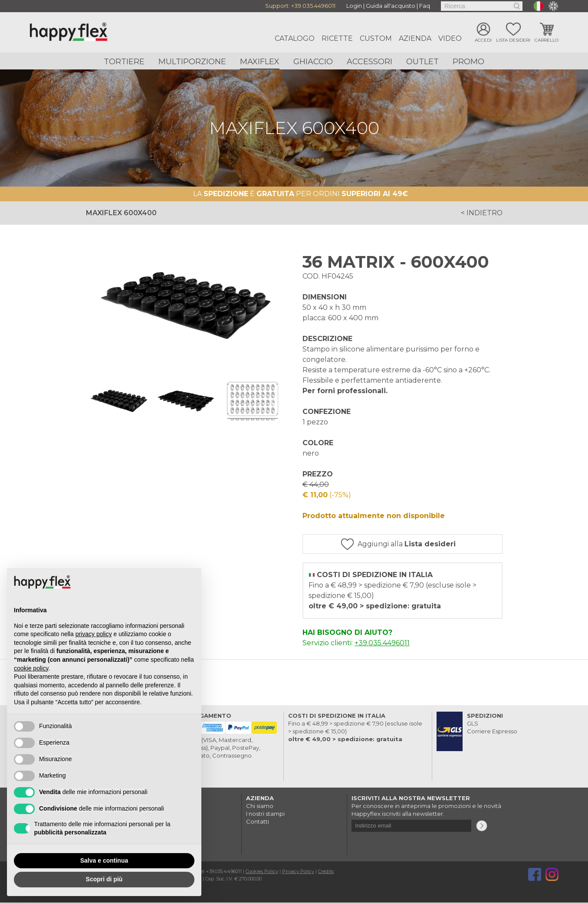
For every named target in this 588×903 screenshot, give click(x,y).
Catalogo (295, 38)
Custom (376, 38)
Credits (326, 872)
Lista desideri (513, 40)
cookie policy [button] (31, 668)
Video (450, 38)
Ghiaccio (313, 62)
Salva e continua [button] (104, 860)
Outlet (422, 62)
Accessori (370, 62)
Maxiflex (260, 62)
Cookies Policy (262, 872)
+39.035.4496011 (313, 6)
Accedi (483, 40)
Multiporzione (192, 62)
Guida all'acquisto (391, 6)
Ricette (337, 38)
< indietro (481, 213)
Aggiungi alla (409, 544)
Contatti (258, 822)
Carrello (547, 40)
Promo (468, 62)
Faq (425, 6)
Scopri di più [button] (104, 879)
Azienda (415, 38)
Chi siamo (260, 806)
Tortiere (124, 62)
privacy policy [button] (94, 634)
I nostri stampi (265, 814)
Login (354, 6)
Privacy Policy (298, 872)
